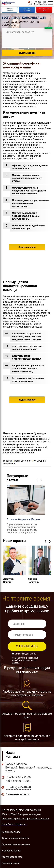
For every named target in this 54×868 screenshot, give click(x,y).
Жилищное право (11, 832)
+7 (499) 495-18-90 (38, 2)
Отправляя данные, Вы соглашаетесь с (25, 658)
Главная (8, 461)
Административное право (16, 844)
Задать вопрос (27, 247)
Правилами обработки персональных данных (25, 660)
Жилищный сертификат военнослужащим (22, 65)
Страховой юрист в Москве (24, 519)
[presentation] (45, 541)
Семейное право (11, 863)
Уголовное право (11, 851)
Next (41, 480)
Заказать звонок (18, 794)
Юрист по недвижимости (15, 838)
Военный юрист (23, 461)
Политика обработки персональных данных (25, 819)
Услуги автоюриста (12, 857)
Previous (37, 480)
